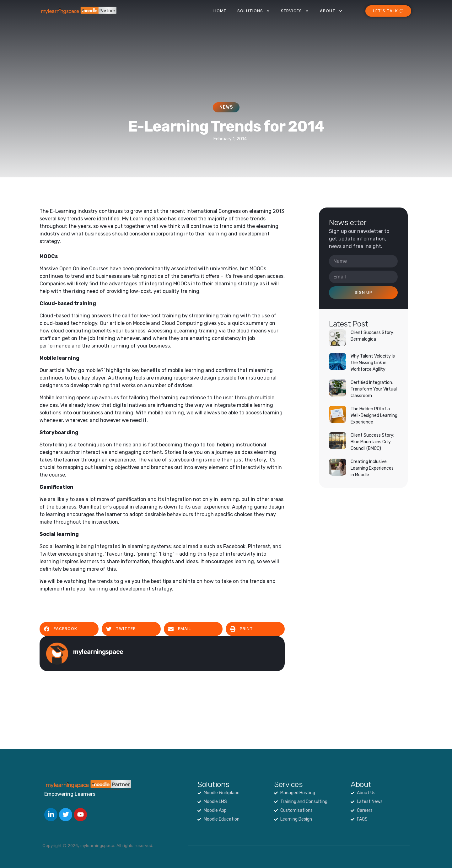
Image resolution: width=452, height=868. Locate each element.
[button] (69, 629)
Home (220, 11)
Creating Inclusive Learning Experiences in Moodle (372, 468)
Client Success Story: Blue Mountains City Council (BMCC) (372, 442)
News (226, 107)
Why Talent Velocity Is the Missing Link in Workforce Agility (373, 363)
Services (295, 11)
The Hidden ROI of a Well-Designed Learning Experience (374, 415)
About (331, 11)
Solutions (254, 11)
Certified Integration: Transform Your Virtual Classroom (374, 389)
